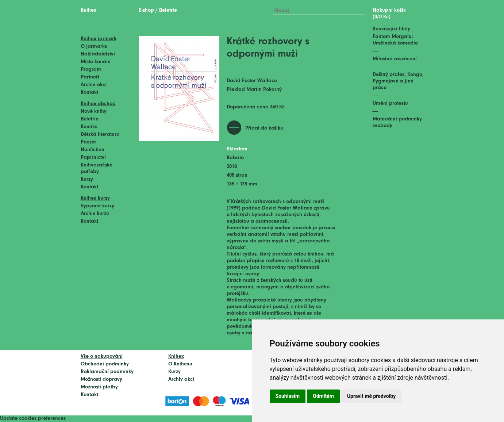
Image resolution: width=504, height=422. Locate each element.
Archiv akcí (94, 85)
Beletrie (90, 119)
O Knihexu (180, 364)
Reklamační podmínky (107, 372)
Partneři (90, 77)
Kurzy (87, 179)
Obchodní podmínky (105, 364)
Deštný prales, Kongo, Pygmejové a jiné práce (398, 81)
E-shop (147, 10)
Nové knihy (94, 112)
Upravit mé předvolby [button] (371, 396)
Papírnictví (93, 158)
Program (91, 70)
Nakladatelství (98, 54)
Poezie (88, 142)
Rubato (235, 158)
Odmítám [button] (323, 396)
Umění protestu (390, 103)
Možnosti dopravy (101, 379)
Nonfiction (93, 150)
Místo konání (96, 62)
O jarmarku (94, 47)
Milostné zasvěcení (395, 59)
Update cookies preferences (33, 419)
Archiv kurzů (95, 214)
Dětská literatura (100, 135)
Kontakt (89, 93)
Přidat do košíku (264, 128)
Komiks (89, 127)
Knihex (89, 10)
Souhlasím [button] (288, 396)
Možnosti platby (99, 387)
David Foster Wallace (252, 81)
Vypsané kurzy (97, 206)
